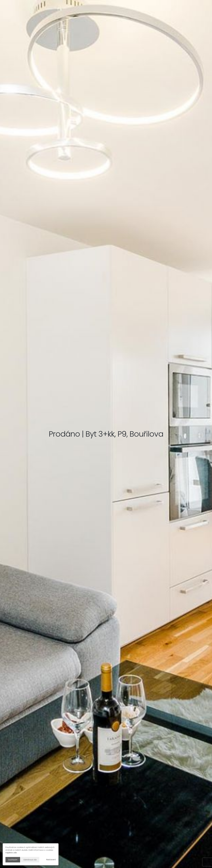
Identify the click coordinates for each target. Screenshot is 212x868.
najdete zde (11, 853)
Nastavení (51, 860)
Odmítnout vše (30, 860)
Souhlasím (13, 860)
